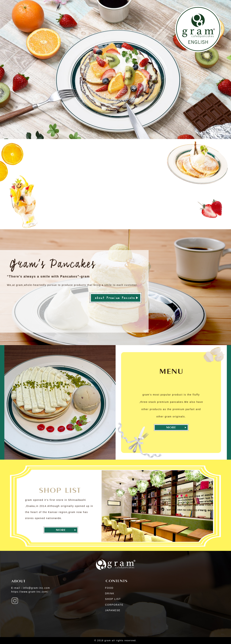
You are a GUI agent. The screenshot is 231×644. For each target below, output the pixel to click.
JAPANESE (113, 610)
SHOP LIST (113, 599)
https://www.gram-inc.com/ (30, 592)
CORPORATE (114, 605)
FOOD (109, 588)
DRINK (110, 593)
